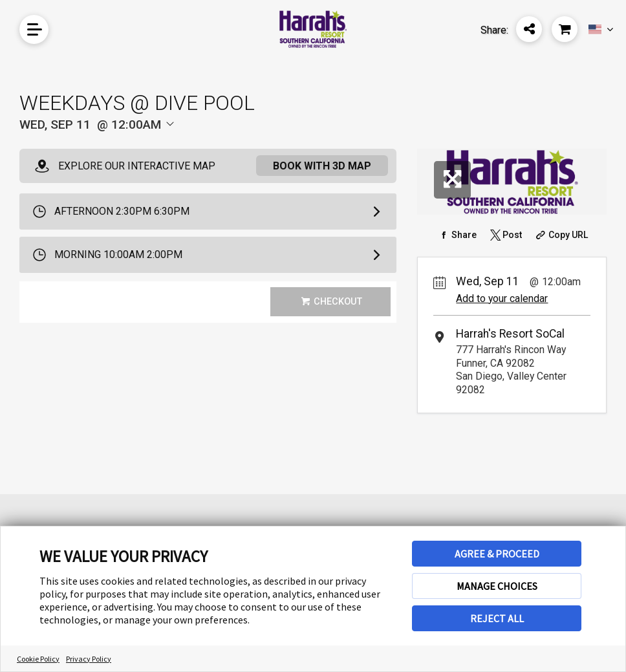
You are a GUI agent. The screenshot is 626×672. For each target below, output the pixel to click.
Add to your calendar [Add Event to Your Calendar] (502, 298)
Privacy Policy (89, 659)
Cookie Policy (38, 659)
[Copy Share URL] (560, 235)
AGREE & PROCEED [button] (497, 554)
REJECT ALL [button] (497, 618)
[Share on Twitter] (505, 235)
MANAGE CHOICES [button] (497, 586)
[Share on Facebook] (457, 235)
